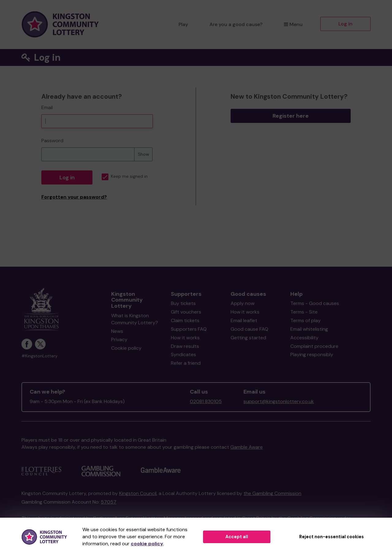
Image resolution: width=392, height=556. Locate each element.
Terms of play (305, 320)
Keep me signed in (125, 176)
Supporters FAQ (189, 329)
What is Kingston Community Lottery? (135, 319)
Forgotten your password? (74, 197)
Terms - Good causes (315, 303)
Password (52, 141)
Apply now (243, 303)
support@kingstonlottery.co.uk (279, 401)
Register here (291, 116)
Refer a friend (186, 363)
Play (183, 24)
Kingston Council (138, 493)
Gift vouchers (186, 312)
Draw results (185, 346)
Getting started (248, 338)
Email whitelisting (309, 329)
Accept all (237, 537)
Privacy (119, 339)
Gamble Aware (247, 447)
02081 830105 (206, 401)
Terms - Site (304, 312)
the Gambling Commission (272, 493)
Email (47, 107)
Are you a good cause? (236, 24)
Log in (345, 24)
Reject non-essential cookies (332, 537)
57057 (109, 502)
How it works (185, 338)
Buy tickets (183, 303)
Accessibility (304, 338)
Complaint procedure (314, 346)
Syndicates (183, 354)
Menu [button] (293, 24)
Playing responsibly (312, 354)
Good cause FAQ (249, 329)
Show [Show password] (143, 154)
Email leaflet (244, 320)
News (117, 331)
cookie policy (147, 544)
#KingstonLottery (40, 356)
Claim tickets (185, 320)
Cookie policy (126, 348)
